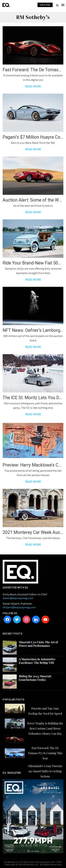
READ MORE (33, 86)
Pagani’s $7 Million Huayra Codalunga (33, 137)
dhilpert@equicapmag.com (19, 607)
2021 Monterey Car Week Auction (33, 532)
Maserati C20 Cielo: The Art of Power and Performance (38, 644)
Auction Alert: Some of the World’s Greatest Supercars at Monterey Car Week (33, 200)
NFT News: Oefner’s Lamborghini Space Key (33, 330)
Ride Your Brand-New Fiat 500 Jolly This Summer (33, 263)
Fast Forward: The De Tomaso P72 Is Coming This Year (33, 70)
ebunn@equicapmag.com (18, 598)
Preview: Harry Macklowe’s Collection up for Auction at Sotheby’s (33, 465)
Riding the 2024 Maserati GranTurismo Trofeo (35, 678)
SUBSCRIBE (45, 5)
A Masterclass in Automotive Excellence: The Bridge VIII (37, 661)
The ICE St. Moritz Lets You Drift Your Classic (33, 398)
